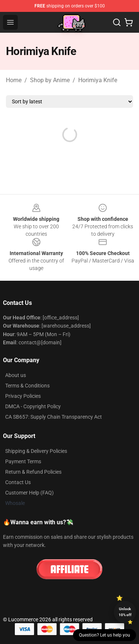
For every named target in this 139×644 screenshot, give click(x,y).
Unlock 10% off (125, 612)
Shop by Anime (50, 80)
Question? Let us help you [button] (105, 635)
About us (16, 375)
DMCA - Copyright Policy (33, 406)
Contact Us (18, 482)
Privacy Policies (23, 396)
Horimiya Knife (98, 80)
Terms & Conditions (27, 386)
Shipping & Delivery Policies (36, 451)
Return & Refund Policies (33, 472)
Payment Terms (23, 461)
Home (14, 80)
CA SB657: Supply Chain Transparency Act (54, 417)
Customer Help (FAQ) (29, 493)
